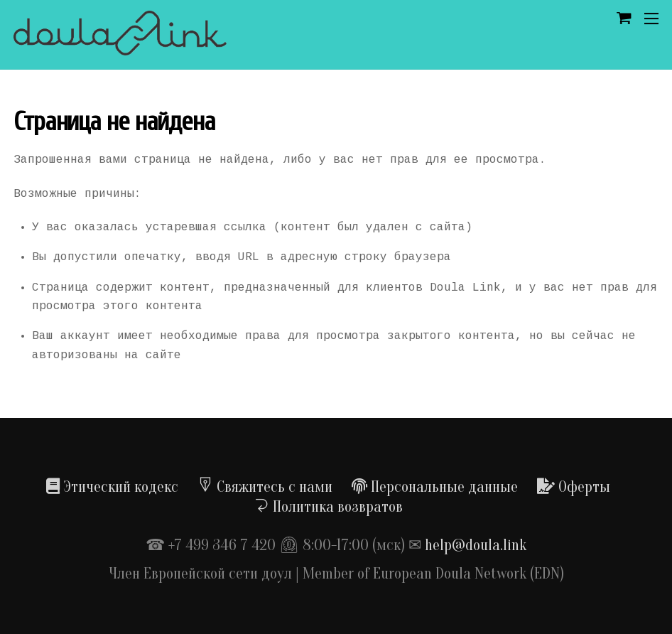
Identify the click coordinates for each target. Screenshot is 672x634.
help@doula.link (476, 545)
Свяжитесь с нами (265, 487)
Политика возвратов (328, 507)
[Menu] (651, 18)
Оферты (574, 487)
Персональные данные (435, 487)
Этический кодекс (112, 487)
